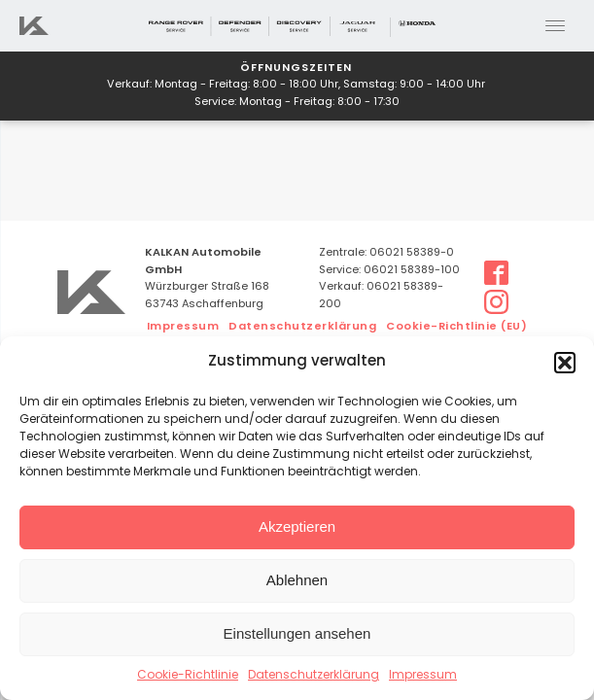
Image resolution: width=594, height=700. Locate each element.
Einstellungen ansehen (297, 633)
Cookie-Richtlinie (188, 676)
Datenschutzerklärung (314, 676)
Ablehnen (297, 580)
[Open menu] (555, 26)
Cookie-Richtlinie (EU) (456, 327)
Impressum (423, 676)
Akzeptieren (297, 526)
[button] (565, 363)
